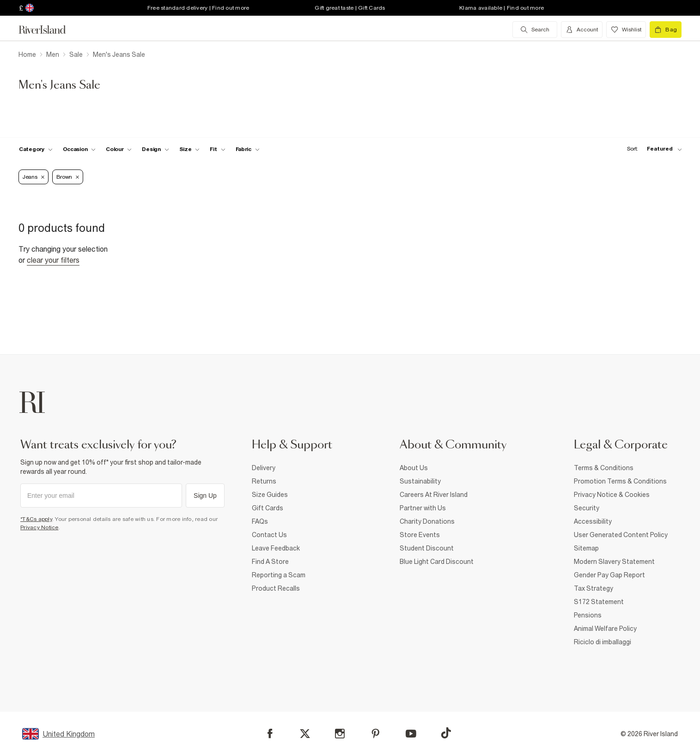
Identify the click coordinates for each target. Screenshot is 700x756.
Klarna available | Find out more (502, 8)
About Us (414, 468)
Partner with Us (423, 508)
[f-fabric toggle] (248, 149)
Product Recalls (276, 588)
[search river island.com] (535, 30)
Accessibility (593, 521)
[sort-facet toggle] (652, 149)
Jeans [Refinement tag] (33, 177)
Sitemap (586, 548)
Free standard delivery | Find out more (198, 8)
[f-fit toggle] (217, 149)
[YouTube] (411, 734)
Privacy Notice (40, 527)
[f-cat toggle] (36, 149)
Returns (264, 481)
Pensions (588, 615)
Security (587, 508)
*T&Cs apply (36, 519)
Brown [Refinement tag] (68, 177)
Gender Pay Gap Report (609, 575)
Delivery (264, 468)
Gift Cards (268, 508)
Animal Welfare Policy (605, 629)
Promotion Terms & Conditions (620, 481)
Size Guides (270, 495)
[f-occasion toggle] (79, 149)
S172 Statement (599, 602)
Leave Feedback (276, 548)
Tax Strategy (593, 588)
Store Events (420, 535)
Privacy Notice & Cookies (612, 495)
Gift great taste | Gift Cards (350, 8)
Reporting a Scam (279, 575)
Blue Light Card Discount (437, 562)
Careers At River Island (434, 495)
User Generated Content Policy (621, 535)
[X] (305, 734)
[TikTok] (446, 733)
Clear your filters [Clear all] (53, 260)
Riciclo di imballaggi (603, 642)
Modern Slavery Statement (614, 562)
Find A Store (270, 562)
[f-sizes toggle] (190, 149)
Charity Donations (427, 521)
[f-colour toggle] (119, 149)
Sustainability (420, 481)
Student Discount (427, 548)
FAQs (260, 521)
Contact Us (269, 535)
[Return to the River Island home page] (49, 30)
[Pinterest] (375, 734)
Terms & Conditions (604, 468)
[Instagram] (340, 734)
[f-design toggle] (155, 149)
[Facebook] (270, 734)
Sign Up (205, 496)
